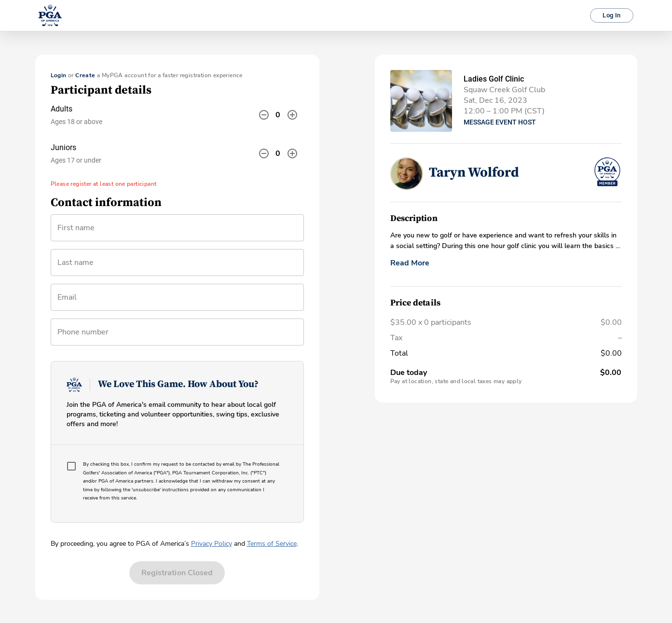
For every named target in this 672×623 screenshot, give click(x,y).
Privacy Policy (212, 544)
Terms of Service (272, 544)
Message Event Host (500, 122)
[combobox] (177, 301)
